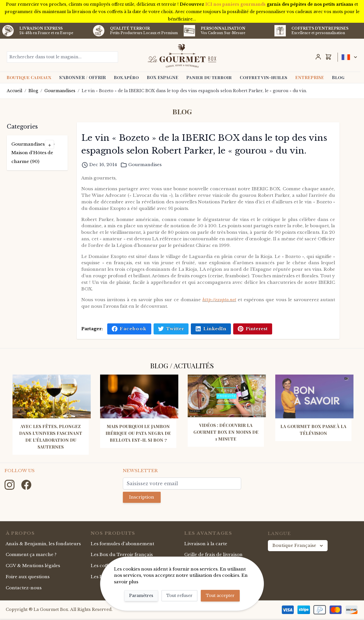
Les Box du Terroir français (122, 556)
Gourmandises (60, 91)
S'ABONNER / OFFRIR (82, 77)
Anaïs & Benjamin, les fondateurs (43, 544)
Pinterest (253, 329)
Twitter (171, 329)
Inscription (143, 498)
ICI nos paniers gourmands (235, 4)
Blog (338, 77)
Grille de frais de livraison (213, 556)
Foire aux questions (28, 578)
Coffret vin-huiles (263, 77)
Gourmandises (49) (33, 144)
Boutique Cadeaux (29, 77)
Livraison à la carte (206, 544)
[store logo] (182, 56)
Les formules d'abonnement (122, 544)
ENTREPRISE (310, 77)
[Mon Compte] (318, 57)
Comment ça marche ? (31, 556)
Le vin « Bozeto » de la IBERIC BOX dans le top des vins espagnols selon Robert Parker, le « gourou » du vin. (194, 91)
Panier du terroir (209, 77)
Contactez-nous (24, 589)
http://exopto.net (219, 300)
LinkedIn (211, 329)
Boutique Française (298, 547)
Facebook (129, 329)
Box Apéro (126, 77)
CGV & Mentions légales (33, 567)
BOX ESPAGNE (163, 77)
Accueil (15, 91)
